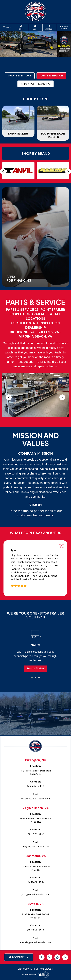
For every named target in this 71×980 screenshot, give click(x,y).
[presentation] (3, 171)
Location (50, 29)
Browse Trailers (35, 669)
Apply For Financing (35, 84)
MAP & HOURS (64, 28)
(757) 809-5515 (35, 930)
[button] (32, 678)
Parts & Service (51, 76)
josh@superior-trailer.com (36, 894)
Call (21, 29)
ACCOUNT (19, 957)
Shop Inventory (20, 76)
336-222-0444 (36, 786)
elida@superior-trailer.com (35, 798)
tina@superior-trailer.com (36, 846)
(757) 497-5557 (35, 834)
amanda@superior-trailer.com (35, 942)
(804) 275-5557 (35, 882)
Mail (35, 29)
